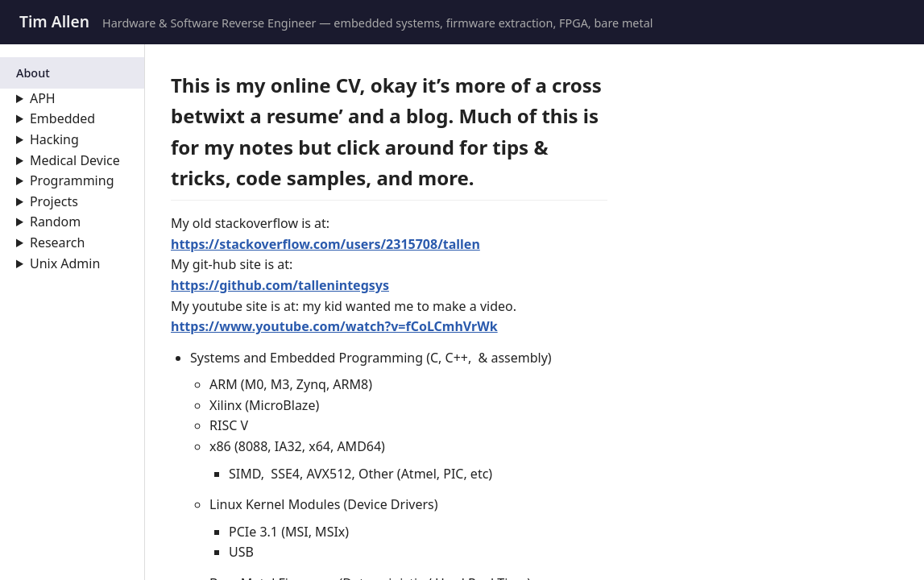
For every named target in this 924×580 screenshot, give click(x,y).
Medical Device (75, 160)
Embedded (62, 118)
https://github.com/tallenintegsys (280, 285)
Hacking (54, 139)
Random (55, 222)
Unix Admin (65, 263)
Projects (54, 201)
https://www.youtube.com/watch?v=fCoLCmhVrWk (334, 326)
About (33, 73)
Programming (72, 180)
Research (58, 242)
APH (43, 98)
